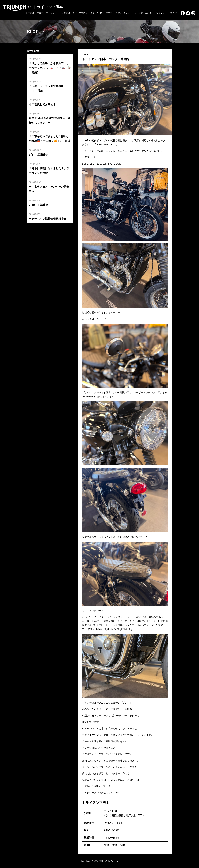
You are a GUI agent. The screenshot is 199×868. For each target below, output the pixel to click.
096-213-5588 (115, 823)
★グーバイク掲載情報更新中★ (48, 219)
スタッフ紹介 (97, 13)
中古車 (40, 13)
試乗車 (109, 13)
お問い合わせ (145, 13)
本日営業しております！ (44, 104)
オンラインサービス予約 (166, 13)
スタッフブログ (80, 13)
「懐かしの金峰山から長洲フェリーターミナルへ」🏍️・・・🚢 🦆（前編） (50, 68)
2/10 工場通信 (39, 205)
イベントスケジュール (125, 13)
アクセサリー (52, 13)
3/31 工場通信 (39, 155)
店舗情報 (66, 13)
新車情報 (30, 13)
